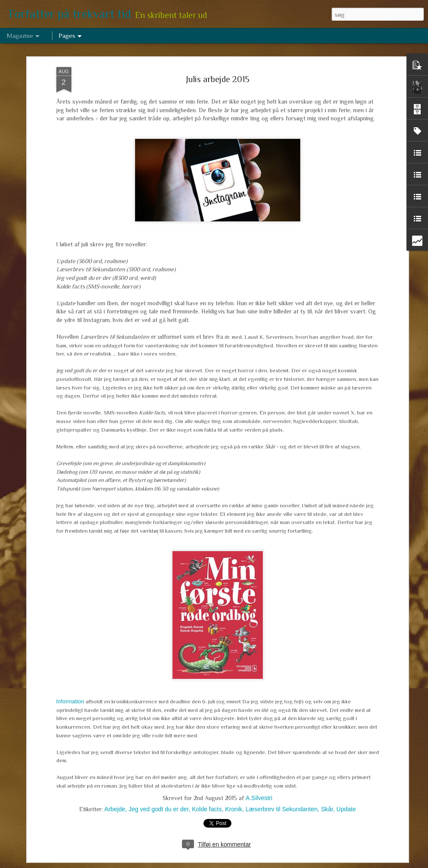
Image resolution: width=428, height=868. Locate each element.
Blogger (249, 863)
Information (70, 581)
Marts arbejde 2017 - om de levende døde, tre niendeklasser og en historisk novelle (199, 667)
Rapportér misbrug (279, 863)
